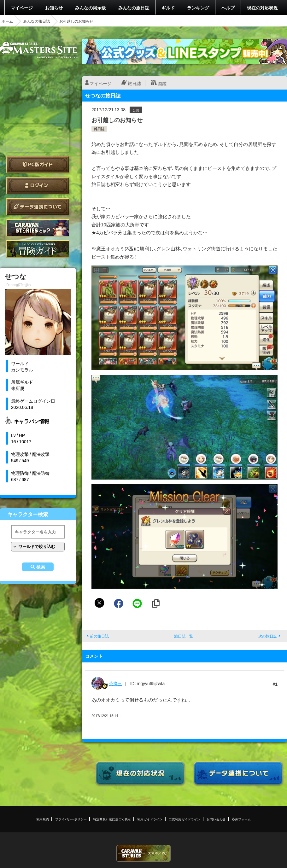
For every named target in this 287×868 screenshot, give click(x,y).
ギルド (168, 8)
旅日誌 (134, 83)
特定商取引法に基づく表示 (112, 819)
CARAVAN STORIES (143, 853)
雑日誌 (99, 129)
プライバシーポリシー (71, 819)
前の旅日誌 (99, 636)
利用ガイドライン (150, 819)
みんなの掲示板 (91, 8)
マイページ (22, 8)
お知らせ (54, 8)
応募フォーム (241, 819)
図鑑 (162, 83)
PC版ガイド (38, 164)
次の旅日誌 (268, 636)
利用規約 (43, 819)
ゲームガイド (38, 249)
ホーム (7, 21)
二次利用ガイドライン (184, 819)
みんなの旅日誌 (134, 8)
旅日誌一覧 (184, 636)
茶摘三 (115, 683)
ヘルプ (228, 8)
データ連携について (38, 207)
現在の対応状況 (262, 8)
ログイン (38, 186)
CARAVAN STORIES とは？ (38, 228)
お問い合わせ (216, 819)
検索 (41, 567)
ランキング (198, 8)
